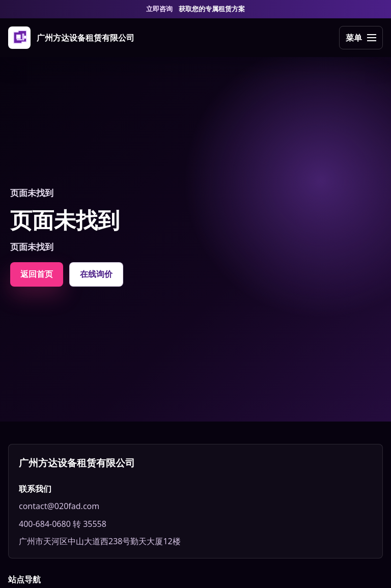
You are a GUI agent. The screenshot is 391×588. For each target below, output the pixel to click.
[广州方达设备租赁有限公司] (71, 38)
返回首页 (37, 274)
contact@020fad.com (59, 506)
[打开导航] (361, 38)
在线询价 (96, 274)
